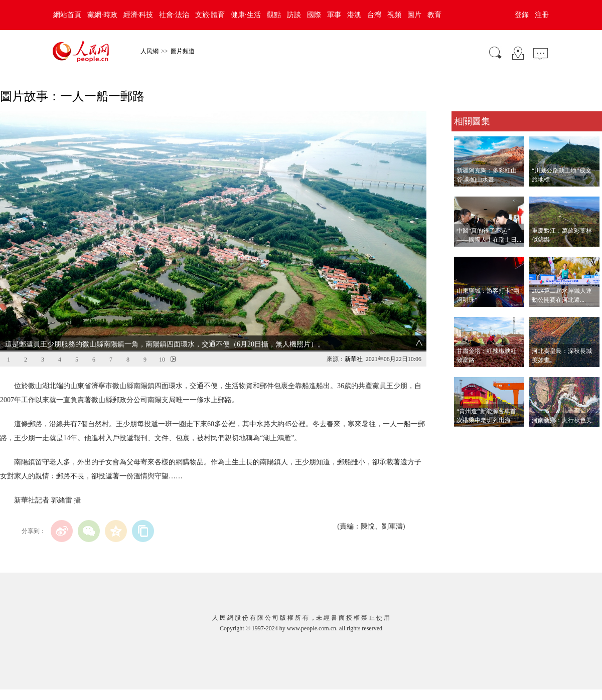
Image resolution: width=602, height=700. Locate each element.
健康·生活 (246, 15)
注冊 (542, 15)
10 (162, 360)
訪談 (294, 15)
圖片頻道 (183, 51)
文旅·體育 (210, 15)
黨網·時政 (102, 15)
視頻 (394, 15)
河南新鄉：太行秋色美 (562, 420)
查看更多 (466, 437)
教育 (434, 15)
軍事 (334, 15)
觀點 (274, 15)
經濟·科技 (138, 15)
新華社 (354, 359)
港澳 (354, 15)
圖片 (414, 15)
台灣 (374, 15)
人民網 (149, 51)
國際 (314, 15)
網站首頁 (67, 15)
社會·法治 (174, 15)
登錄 (522, 15)
